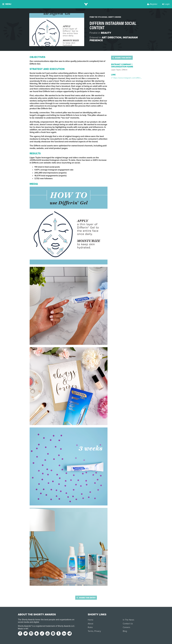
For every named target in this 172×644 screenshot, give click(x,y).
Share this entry (122, 58)
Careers (126, 627)
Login (166, 4)
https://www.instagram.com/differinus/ (128, 78)
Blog (125, 631)
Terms (91, 631)
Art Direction (112, 38)
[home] (86, 4)
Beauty (106, 33)
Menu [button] (7, 4)
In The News (128, 620)
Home (91, 620)
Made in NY (23, 629)
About (90, 624)
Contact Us (128, 624)
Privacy (98, 631)
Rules (90, 627)
